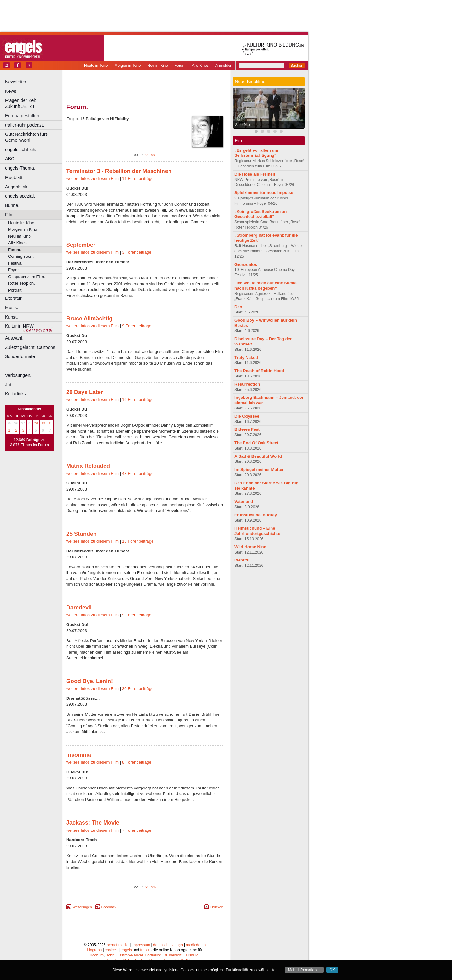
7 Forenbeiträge (137, 830)
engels (126, 950)
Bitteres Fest (247, 429)
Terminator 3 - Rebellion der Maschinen (119, 171)
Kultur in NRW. (20, 326)
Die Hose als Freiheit (255, 174)
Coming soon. (21, 256)
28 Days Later (85, 392)
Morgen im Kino (127, 66)
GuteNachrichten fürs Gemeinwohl (26, 137)
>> (152, 155)
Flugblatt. (14, 177)
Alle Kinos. (18, 243)
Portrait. (15, 290)
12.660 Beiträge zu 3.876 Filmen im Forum (29, 442)
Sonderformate (20, 356)
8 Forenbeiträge (137, 762)
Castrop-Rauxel (129, 955)
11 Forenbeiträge (138, 179)
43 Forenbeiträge (138, 474)
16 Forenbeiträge (138, 400)
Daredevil (79, 608)
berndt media (118, 945)
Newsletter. (16, 82)
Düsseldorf (172, 955)
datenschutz (163, 945)
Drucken (217, 907)
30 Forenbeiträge (138, 689)
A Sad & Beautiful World (258, 456)
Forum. (15, 250)
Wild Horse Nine (250, 547)
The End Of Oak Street (256, 443)
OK (332, 970)
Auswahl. (14, 338)
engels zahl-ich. (21, 150)
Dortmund (153, 955)
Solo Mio (242, 125)
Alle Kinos (200, 66)
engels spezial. (20, 196)
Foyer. (14, 270)
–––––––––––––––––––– (30, 366)
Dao (238, 307)
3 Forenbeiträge (137, 252)
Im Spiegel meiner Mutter (259, 469)
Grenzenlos (246, 264)
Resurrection (247, 384)
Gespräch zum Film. (27, 277)
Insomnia (79, 755)
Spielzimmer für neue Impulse (264, 193)
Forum (180, 66)
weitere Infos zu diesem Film (92, 179)
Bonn (110, 955)
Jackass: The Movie (93, 823)
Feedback (109, 907)
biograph (94, 950)
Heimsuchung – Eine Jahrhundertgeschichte (257, 531)
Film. (10, 215)
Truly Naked (246, 358)
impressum (141, 945)
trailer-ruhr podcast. (25, 125)
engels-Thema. (20, 168)
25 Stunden (81, 534)
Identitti (242, 560)
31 (50, 423)
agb (180, 945)
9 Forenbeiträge (137, 326)
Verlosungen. (18, 375)
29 (36, 423)
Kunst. (11, 317)
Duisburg (191, 955)
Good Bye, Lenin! (90, 681)
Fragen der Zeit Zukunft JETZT (34, 103)
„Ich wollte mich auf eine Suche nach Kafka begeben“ (266, 286)
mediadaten (196, 945)
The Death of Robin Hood (259, 371)
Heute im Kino (96, 66)
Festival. (16, 263)
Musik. (12, 308)
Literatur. (14, 298)
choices (111, 950)
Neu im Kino (158, 66)
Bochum (97, 955)
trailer (145, 950)
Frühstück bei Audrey (256, 515)
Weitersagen (82, 907)
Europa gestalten (22, 116)
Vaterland (244, 501)
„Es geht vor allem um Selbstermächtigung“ (256, 153)
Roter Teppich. (22, 283)
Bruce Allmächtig (89, 319)
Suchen (297, 66)
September (81, 245)
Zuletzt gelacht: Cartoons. (31, 347)
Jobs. (10, 385)
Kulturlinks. (16, 394)
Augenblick (16, 187)
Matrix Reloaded (88, 466)
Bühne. (12, 205)
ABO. (10, 159)
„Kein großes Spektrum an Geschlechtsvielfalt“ (261, 214)
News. (11, 91)
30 (43, 423)
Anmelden (224, 66)
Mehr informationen (304, 970)
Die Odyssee (247, 416)
